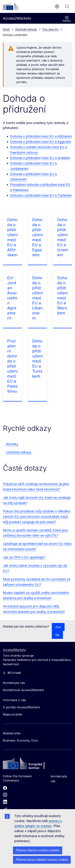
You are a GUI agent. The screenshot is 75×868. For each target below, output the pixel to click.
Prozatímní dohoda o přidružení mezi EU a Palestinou (12, 366)
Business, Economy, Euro (20, 740)
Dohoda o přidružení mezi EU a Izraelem (40, 158)
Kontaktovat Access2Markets (23, 690)
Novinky (12, 444)
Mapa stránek (12, 714)
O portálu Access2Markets (21, 707)
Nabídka (67, 19)
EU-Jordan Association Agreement (12, 298)
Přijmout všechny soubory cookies (38, 850)
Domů (6, 29)
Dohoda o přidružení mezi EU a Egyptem (41, 142)
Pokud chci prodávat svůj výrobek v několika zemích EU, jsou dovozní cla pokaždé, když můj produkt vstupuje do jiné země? (37, 517)
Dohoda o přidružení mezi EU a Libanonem (37, 298)
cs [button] (57, 6)
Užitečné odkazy (19, 452)
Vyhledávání (67, 6)
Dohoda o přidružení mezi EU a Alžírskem (41, 136)
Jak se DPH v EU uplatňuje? (24, 557)
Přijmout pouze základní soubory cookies (42, 860)
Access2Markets (14, 650)
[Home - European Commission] (29, 764)
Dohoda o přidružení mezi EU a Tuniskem (41, 195)
